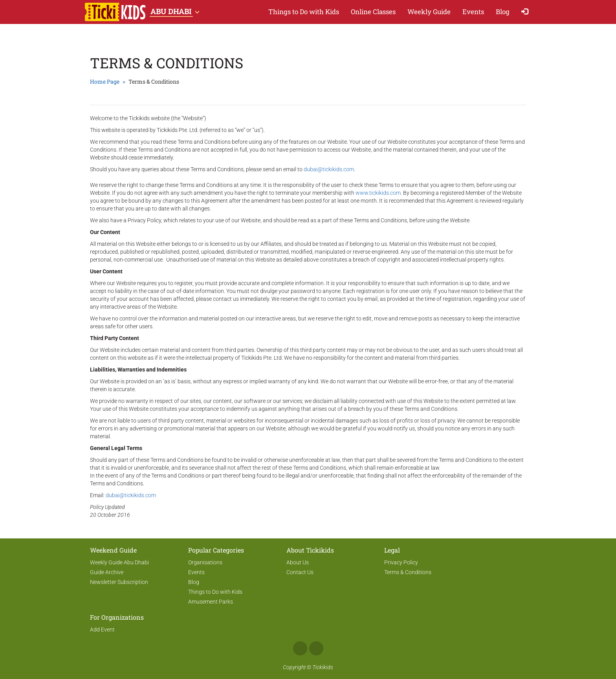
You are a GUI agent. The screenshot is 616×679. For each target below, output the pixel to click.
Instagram (316, 648)
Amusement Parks (211, 602)
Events (473, 12)
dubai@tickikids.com (329, 169)
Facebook (300, 648)
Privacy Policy (401, 562)
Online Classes (373, 12)
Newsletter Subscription (119, 582)
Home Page (105, 81)
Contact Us (300, 572)
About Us (298, 562)
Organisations (205, 562)
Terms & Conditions (408, 572)
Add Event (102, 630)
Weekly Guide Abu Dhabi (119, 562)
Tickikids (323, 667)
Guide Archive (107, 572)
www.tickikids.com (378, 193)
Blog (503, 12)
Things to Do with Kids (304, 12)
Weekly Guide (429, 12)
